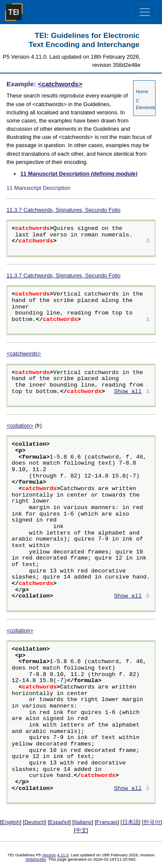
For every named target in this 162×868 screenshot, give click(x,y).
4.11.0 (63, 855)
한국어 (152, 822)
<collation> (20, 426)
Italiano (83, 822)
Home (142, 91)
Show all (128, 392)
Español (59, 822)
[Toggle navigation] (145, 12)
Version (49, 855)
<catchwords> (60, 84)
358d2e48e (35, 859)
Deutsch (34, 822)
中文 (81, 830)
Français (107, 822)
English (11, 822)
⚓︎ (148, 241)
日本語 (131, 822)
